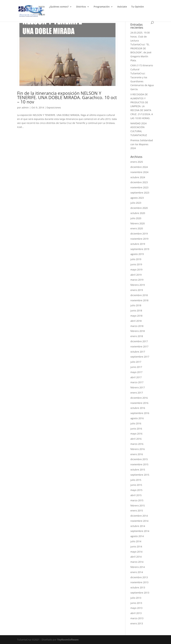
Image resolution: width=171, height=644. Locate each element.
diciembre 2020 (139, 208)
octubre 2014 (138, 526)
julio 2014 (136, 541)
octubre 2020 (138, 213)
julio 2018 (136, 305)
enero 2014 (137, 572)
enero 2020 (137, 228)
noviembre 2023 (139, 187)
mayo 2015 (136, 490)
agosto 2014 (137, 536)
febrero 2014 (138, 567)
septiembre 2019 (140, 249)
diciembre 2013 (139, 577)
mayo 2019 (136, 270)
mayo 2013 (136, 608)
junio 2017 (136, 367)
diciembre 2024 (139, 167)
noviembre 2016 (139, 403)
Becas (42, 15)
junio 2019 (136, 264)
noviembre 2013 (139, 582)
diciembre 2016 (139, 398)
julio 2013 (136, 598)
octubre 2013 (138, 587)
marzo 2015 (137, 500)
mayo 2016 (136, 434)
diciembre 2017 (139, 341)
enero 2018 (137, 336)
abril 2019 (136, 275)
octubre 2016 (138, 408)
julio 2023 (136, 203)
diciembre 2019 (139, 234)
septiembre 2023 (140, 193)
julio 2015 (136, 480)
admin (25, 107)
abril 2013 (136, 613)
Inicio (42, 7)
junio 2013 (136, 603)
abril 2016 (136, 439)
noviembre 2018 (139, 300)
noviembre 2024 (139, 172)
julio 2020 (136, 218)
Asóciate (122, 7)
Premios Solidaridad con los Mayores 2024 (142, 144)
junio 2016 (136, 429)
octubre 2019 (138, 244)
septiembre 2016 (140, 413)
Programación (102, 7)
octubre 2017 (138, 352)
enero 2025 (137, 162)
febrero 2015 (138, 506)
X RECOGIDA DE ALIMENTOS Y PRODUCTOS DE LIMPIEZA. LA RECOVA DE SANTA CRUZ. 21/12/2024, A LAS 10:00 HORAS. (142, 106)
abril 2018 (136, 321)
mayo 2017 (136, 372)
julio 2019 (136, 259)
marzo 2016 (137, 444)
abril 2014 (136, 557)
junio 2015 (136, 485)
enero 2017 (137, 393)
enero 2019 (137, 290)
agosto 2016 (137, 418)
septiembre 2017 (140, 357)
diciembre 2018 (139, 295)
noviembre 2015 (139, 464)
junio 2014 (136, 546)
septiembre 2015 (140, 475)
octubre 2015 (138, 470)
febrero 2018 (138, 331)
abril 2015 (136, 495)
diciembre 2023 (139, 182)
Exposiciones (54, 107)
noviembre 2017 (139, 346)
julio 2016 (136, 423)
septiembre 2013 (140, 593)
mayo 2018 (136, 316)
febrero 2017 (138, 387)
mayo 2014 (136, 552)
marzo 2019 (137, 280)
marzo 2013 (137, 618)
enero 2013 (137, 623)
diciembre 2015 (139, 459)
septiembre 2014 (140, 531)
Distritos (81, 7)
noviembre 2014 (139, 521)
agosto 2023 (137, 198)
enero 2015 (137, 511)
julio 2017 (136, 362)
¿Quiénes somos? (59, 7)
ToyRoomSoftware (68, 640)
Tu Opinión (138, 7)
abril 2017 (136, 377)
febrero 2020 (138, 223)
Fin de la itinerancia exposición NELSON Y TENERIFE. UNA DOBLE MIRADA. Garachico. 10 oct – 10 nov (67, 97)
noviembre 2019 (139, 239)
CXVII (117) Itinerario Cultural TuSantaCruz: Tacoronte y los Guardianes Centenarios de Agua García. (142, 77)
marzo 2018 (137, 326)
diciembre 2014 (139, 516)
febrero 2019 (138, 285)
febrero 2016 (138, 449)
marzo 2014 (137, 562)
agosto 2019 (137, 254)
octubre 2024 (138, 177)
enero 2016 (137, 454)
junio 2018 (136, 311)
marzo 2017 (137, 382)
